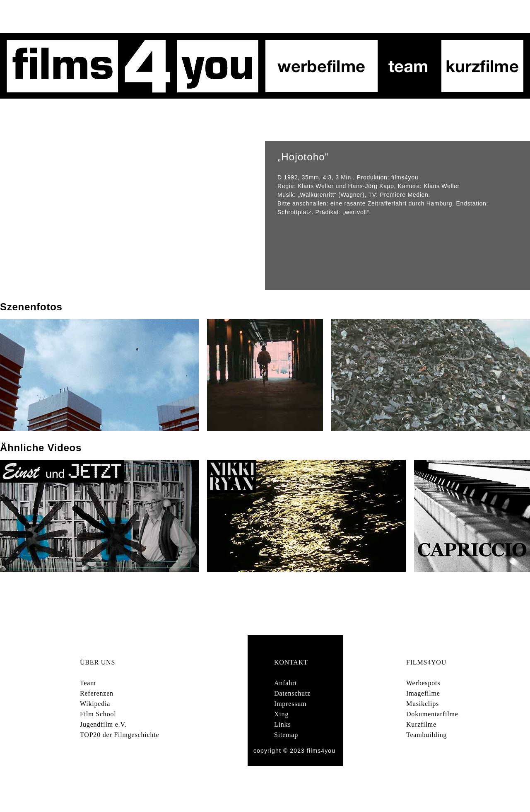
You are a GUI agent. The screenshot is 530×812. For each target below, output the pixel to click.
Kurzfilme (421, 724)
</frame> (132, 215)
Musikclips (423, 704)
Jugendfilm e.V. (103, 724)
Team (88, 683)
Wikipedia (95, 704)
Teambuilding (426, 735)
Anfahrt (285, 683)
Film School (98, 714)
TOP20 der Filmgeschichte (119, 735)
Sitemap (286, 735)
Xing (281, 714)
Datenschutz (292, 693)
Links (282, 724)
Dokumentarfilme (432, 714)
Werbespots (423, 683)
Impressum (290, 704)
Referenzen (97, 693)
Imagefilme (423, 693)
